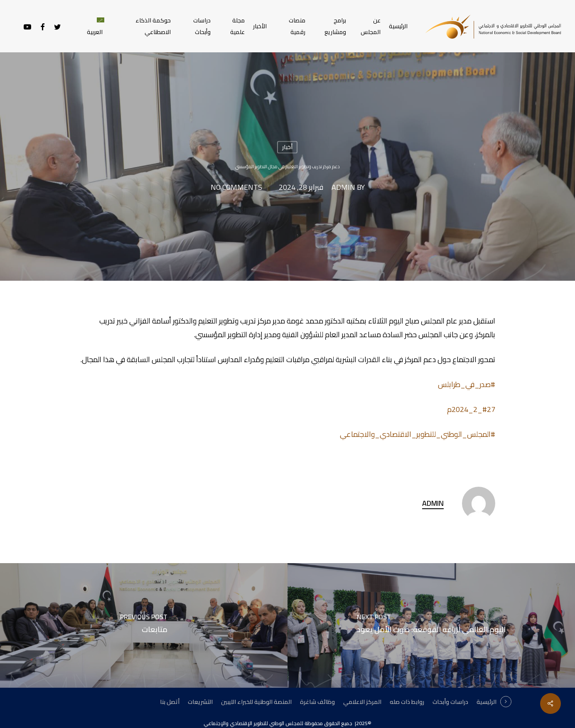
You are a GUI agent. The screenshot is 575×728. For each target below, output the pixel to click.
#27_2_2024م (471, 409)
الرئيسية (487, 702)
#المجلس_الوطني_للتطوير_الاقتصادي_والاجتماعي (418, 434)
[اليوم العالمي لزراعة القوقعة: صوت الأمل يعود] (431, 625)
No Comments (236, 188)
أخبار (287, 147)
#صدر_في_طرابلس (467, 384)
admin (343, 188)
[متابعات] (144, 625)
